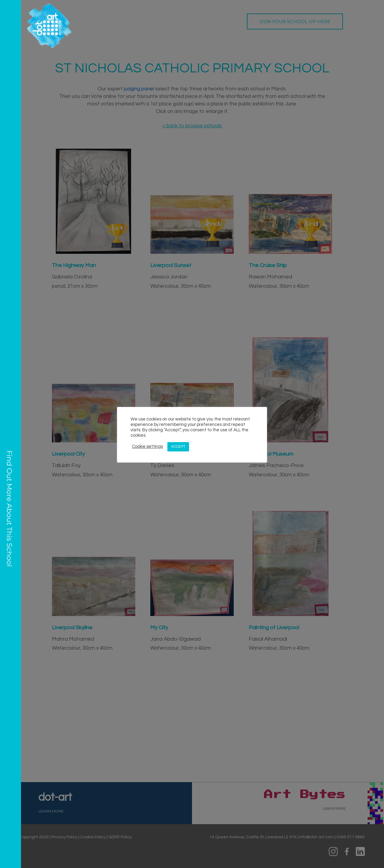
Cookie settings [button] (147, 446)
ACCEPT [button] (178, 447)
